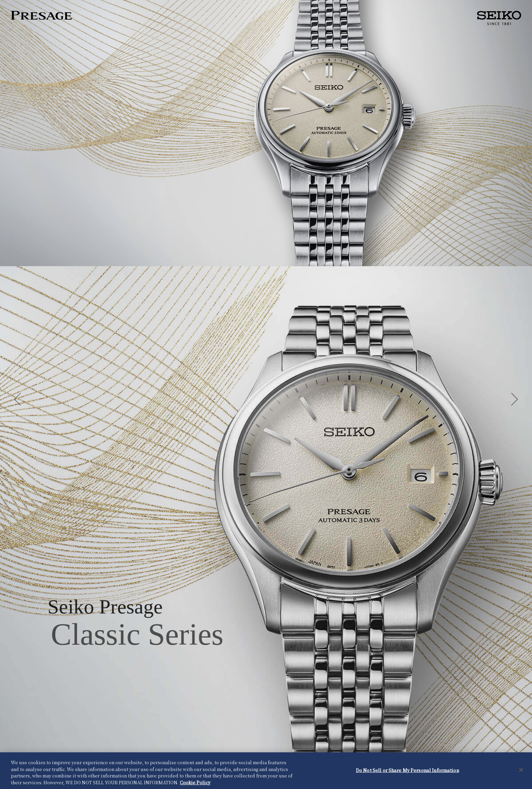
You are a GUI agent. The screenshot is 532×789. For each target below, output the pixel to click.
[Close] (521, 771)
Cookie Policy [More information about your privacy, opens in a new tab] (195, 783)
